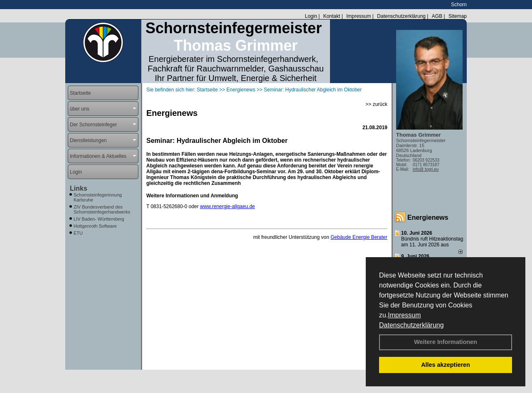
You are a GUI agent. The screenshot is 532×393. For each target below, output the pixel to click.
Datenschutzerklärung (411, 325)
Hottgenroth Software (95, 226)
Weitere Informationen (446, 342)
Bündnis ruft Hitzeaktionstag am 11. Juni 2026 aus (432, 242)
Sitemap (458, 16)
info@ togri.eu (426, 169)
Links (79, 188)
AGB (437, 16)
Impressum (404, 315)
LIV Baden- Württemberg (99, 219)
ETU (78, 233)
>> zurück (376, 104)
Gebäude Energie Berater (359, 237)
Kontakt (332, 16)
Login (311, 16)
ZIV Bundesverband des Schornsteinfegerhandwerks (102, 209)
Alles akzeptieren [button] (446, 365)
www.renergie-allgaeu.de (227, 206)
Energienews (428, 217)
